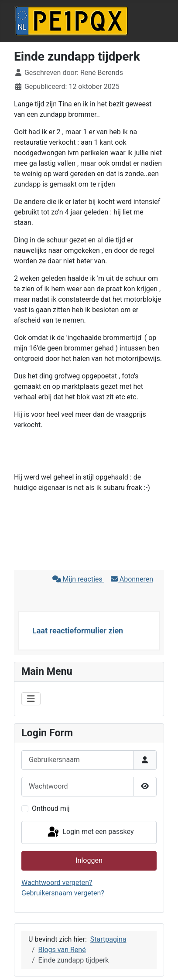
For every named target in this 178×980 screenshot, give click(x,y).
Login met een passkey (90, 832)
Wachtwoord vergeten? (57, 883)
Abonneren (132, 579)
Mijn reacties (78, 579)
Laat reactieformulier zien (78, 631)
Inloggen (89, 860)
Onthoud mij (51, 808)
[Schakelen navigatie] (31, 699)
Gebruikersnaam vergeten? (63, 893)
